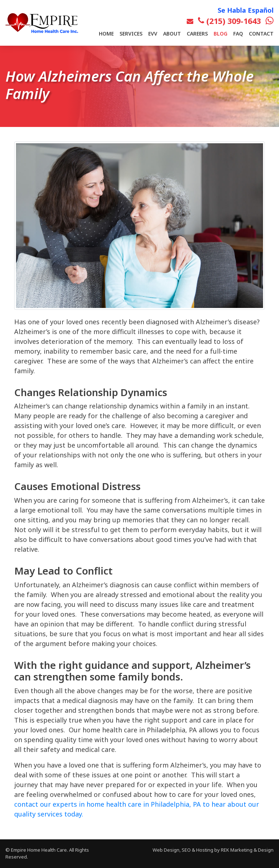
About (172, 34)
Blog (221, 34)
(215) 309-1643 (229, 21)
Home (106, 34)
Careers (197, 34)
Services (131, 34)
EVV (153, 34)
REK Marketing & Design (247, 850)
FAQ (238, 34)
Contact (261, 34)
